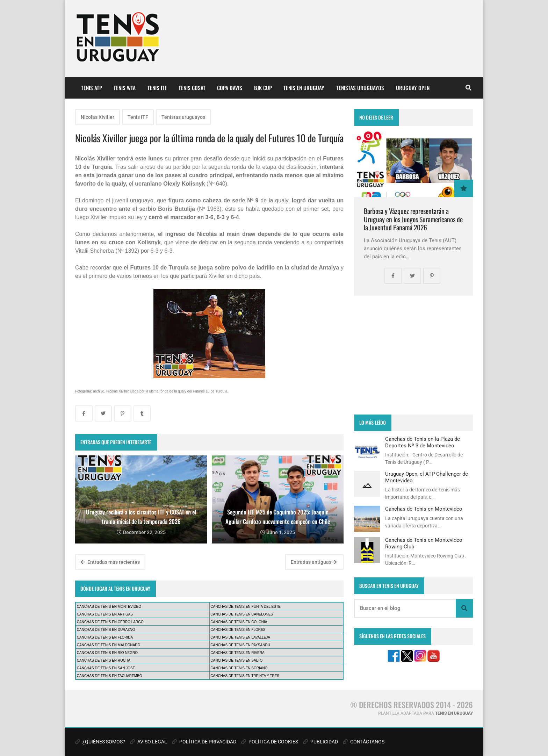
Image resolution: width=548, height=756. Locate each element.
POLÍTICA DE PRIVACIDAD (204, 742)
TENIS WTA (125, 88)
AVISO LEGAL (149, 742)
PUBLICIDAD (320, 742)
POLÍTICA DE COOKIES (270, 742)
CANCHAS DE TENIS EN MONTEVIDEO (109, 607)
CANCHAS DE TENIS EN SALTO (236, 660)
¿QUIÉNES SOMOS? (100, 742)
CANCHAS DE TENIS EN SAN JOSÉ (106, 668)
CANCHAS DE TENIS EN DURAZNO (106, 630)
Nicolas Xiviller (98, 117)
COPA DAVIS (230, 88)
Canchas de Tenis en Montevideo (424, 509)
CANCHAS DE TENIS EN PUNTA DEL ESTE (245, 607)
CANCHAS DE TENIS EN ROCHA (104, 660)
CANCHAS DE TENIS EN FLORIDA (105, 637)
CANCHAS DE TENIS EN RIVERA (237, 653)
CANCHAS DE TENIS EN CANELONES (242, 614)
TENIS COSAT (192, 88)
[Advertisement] (413, 355)
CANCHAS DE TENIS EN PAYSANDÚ (240, 645)
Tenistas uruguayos (183, 117)
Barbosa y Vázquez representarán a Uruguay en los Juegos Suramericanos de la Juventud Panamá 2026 (413, 219)
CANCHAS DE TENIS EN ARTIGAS (105, 614)
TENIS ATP (92, 88)
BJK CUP (263, 88)
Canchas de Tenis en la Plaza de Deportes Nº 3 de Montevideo (423, 442)
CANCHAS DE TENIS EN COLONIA (239, 622)
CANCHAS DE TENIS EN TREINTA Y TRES (245, 676)
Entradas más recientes (110, 562)
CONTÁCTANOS (364, 742)
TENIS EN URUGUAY (304, 88)
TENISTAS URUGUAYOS (360, 88)
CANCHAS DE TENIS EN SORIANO (239, 668)
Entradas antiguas (314, 562)
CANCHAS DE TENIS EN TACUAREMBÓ (110, 676)
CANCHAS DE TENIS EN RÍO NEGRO (107, 653)
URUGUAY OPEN (413, 88)
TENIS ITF (157, 88)
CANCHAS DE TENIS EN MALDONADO (109, 645)
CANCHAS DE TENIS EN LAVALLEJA (240, 637)
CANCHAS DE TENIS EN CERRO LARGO (110, 622)
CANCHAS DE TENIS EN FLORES (238, 630)
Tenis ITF (138, 117)
